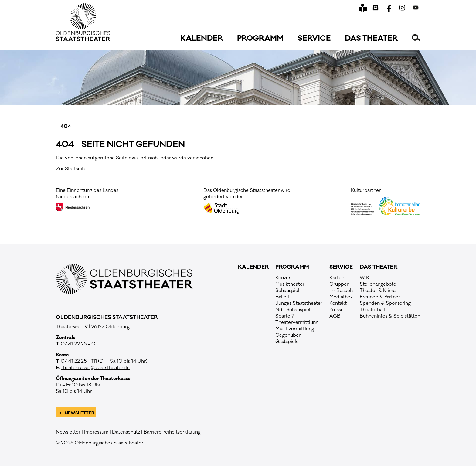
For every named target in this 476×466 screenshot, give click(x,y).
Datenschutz (126, 432)
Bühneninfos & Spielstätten (390, 316)
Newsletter (79, 413)
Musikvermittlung (295, 329)
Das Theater (371, 38)
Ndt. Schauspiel (293, 310)
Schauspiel (287, 291)
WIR (365, 278)
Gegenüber (288, 335)
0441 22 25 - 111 (79, 361)
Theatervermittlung (297, 322)
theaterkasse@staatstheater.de (95, 368)
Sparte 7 (285, 316)
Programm (260, 38)
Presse (337, 310)
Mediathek (341, 297)
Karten (337, 278)
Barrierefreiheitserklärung (172, 432)
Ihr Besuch (341, 291)
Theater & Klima (378, 291)
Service (314, 38)
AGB (335, 316)
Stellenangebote (378, 284)
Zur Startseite (71, 169)
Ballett (283, 297)
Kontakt (338, 303)
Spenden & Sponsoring (385, 303)
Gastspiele (287, 342)
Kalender (202, 38)
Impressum (96, 432)
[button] (416, 37)
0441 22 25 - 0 (78, 344)
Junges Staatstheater (299, 303)
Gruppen (339, 284)
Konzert (284, 278)
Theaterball (372, 310)
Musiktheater (290, 284)
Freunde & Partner (380, 297)
